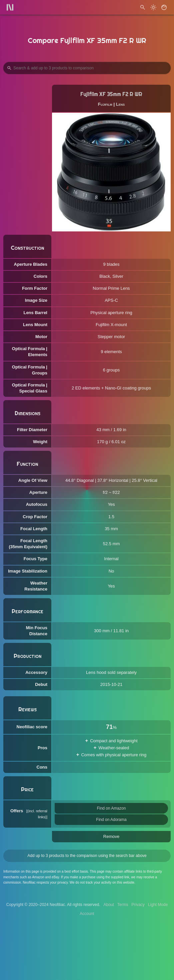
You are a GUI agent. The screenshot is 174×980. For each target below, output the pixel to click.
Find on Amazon (111, 808)
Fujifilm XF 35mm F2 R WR (111, 94)
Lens (120, 104)
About (108, 905)
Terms (123, 905)
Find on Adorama (111, 820)
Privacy (138, 905)
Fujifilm (105, 104)
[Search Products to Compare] (87, 68)
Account (87, 914)
